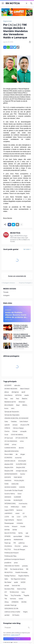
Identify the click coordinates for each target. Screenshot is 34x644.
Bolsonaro (22, 402)
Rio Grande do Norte (17, 569)
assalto (27, 395)
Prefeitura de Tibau (10, 556)
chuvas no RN (25, 425)
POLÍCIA (17, 546)
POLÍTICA (8, 549)
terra (23, 592)
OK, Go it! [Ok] (17, 639)
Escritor (23, 474)
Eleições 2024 (9, 467)
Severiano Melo (9, 589)
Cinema (7, 431)
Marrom (19, 520)
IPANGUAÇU (15, 507)
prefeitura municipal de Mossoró (15, 559)
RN (27, 569)
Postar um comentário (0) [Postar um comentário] (17, 276)
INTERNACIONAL (10, 504)
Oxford (27, 536)
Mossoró (15, 527)
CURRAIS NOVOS (10, 448)
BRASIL (25, 405)
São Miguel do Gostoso (18, 579)
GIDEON (22, 487)
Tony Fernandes (16, 595)
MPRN (15, 530)
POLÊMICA (8, 546)
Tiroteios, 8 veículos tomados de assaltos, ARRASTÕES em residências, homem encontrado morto (21, 327)
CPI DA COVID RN (21, 438)
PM (15, 543)
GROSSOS (8, 497)
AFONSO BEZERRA (11, 389)
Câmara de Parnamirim (12, 412)
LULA (19, 517)
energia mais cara (21, 471)
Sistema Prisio (22, 589)
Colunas (15, 431)
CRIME (7, 444)
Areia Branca (8, 395)
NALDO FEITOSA (10, 533)
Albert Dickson (25, 389)
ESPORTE (8, 477)
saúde (16, 582)
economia (18, 458)
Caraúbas (14, 422)
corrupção (23, 431)
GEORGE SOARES (10, 487)
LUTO (25, 517)
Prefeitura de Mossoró (11, 553)
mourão (23, 527)
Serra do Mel (16, 586)
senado (7, 586)
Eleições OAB (9, 471)
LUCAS (7, 517)
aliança (7, 392)
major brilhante (9, 520)
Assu (6, 399)
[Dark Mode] (27, 3)
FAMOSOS (8, 481)
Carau (6, 422)
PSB (6, 569)
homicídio (8, 500)
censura (15, 425)
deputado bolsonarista (11, 451)
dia (17, 454)
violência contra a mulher (12, 612)
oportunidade (18, 536)
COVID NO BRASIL (17, 435)
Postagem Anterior (9, 283)
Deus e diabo (9, 454)
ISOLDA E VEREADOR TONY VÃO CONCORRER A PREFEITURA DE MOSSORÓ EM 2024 (22, 336)
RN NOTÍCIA (13, 3)
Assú (18, 399)
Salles (6, 579)
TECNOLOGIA (14, 592)
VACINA (24, 602)
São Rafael (8, 582)
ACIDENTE (8, 385)
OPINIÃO (7, 536)
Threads (6, 292)
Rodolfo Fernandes (21, 572)
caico (13, 408)
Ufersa (6, 602)
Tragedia (26, 595)
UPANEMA (15, 602)
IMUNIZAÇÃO (18, 500)
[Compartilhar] (29, 42)
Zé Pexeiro (16, 615)
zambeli (7, 615)
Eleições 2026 (20, 467)
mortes (7, 527)
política (25, 546)
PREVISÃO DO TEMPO (12, 566)
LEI (23, 513)
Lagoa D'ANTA (9, 510)
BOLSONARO (9, 405)
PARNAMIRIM (18, 540)
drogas (23, 454)
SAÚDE (23, 582)
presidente (8, 563)
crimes (14, 444)
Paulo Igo (8, 543)
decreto (21, 448)
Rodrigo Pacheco (10, 576)
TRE (6, 599)
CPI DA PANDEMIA (11, 441)
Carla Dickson (24, 422)
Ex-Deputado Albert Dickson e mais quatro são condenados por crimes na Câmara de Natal (21, 345)
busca (6, 408)
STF (6, 592)
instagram (6, 295)
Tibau (6, 595)
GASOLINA (15, 484)
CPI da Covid (9, 438)
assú (12, 399)
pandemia (8, 540)
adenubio (17, 385)
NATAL (21, 533)
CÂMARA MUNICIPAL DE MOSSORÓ (16, 418)
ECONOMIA (8, 458)
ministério (20, 523)
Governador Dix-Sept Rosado (14, 490)
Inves (6, 507)
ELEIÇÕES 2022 (21, 464)
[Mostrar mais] (21, 225)
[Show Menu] (3, 3)
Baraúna (25, 399)
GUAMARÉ (17, 497)
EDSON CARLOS (10, 461)
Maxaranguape (9, 523)
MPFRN (7, 530)
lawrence (19, 510)
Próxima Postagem (25, 283)
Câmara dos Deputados (12, 415)
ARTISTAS (18, 395)
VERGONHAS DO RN (11, 609)
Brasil (18, 405)
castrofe (7, 425)
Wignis (25, 612)
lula (13, 517)
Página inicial (7, 21)
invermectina (23, 504)
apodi (23, 392)
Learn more (15, 635)
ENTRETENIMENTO (11, 474)
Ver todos (26, 249)
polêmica (22, 543)
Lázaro (17, 513)
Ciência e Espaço (18, 428)
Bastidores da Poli (10, 402)
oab (27, 533)
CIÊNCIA (7, 428)
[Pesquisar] (31, 3)
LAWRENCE (8, 513)
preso (16, 563)
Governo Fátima (10, 494)
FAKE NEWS (18, 477)
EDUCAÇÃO (22, 461)
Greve (19, 494)
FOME (6, 484)
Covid (6, 435)
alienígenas (15, 392)
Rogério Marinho (24, 576)
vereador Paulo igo (10, 605)
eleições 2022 (9, 464)
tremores (13, 599)
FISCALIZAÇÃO (19, 481)
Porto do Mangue (19, 549)
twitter (21, 599)
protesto (25, 566)
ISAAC (24, 507)
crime (22, 441)
